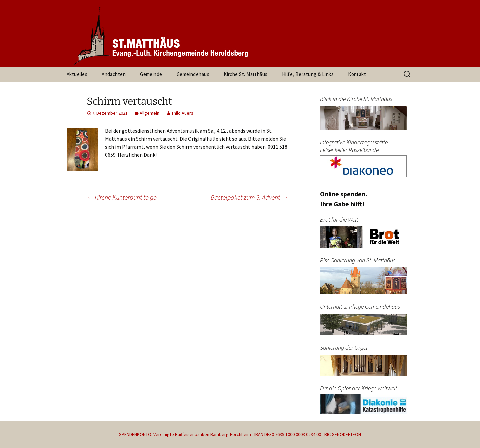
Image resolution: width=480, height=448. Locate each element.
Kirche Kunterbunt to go (122, 197)
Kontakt (357, 74)
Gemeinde (151, 74)
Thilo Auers (182, 113)
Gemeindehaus (193, 74)
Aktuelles (77, 74)
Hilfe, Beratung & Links (308, 74)
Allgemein (149, 113)
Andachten (114, 74)
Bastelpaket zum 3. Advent (249, 197)
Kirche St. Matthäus (246, 74)
